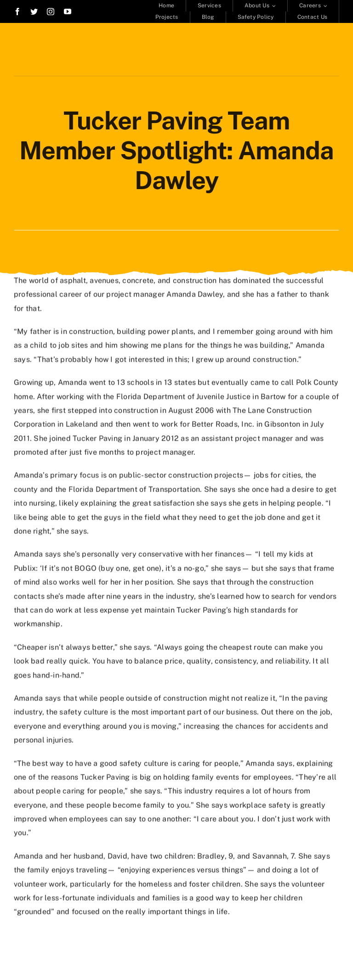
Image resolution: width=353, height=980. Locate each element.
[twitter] (34, 11)
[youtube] (68, 11)
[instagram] (51, 11)
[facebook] (17, 11)
